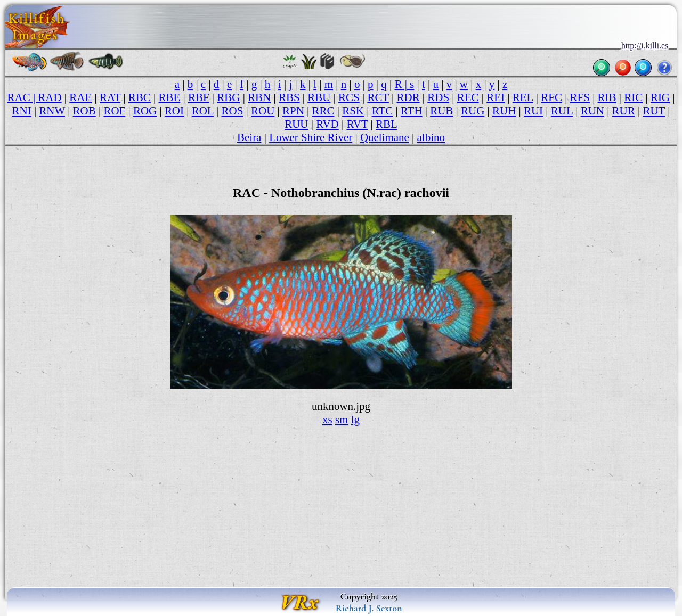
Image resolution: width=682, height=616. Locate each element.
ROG (145, 111)
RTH (412, 111)
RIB (607, 97)
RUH (504, 111)
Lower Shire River (311, 137)
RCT (378, 97)
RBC (140, 97)
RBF (199, 97)
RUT (654, 111)
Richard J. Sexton (369, 608)
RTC (383, 111)
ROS (233, 111)
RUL (562, 111)
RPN (293, 111)
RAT (110, 97)
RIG (660, 97)
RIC (633, 97)
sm (342, 420)
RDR (408, 97)
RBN (259, 97)
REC (468, 97)
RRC (323, 111)
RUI (533, 111)
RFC (551, 97)
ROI (174, 111)
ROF (114, 111)
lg (355, 420)
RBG (228, 97)
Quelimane (385, 137)
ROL (203, 111)
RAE (80, 97)
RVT (357, 124)
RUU (296, 124)
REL (523, 97)
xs (327, 420)
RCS (349, 97)
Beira (249, 137)
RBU (319, 97)
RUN (592, 111)
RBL (387, 124)
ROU (263, 111)
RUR (624, 111)
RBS (289, 97)
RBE (170, 97)
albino (431, 137)
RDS (438, 97)
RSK (353, 111)
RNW (52, 111)
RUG (473, 111)
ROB (84, 111)
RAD (50, 97)
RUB (441, 111)
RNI (22, 111)
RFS (580, 97)
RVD (327, 124)
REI (496, 97)
